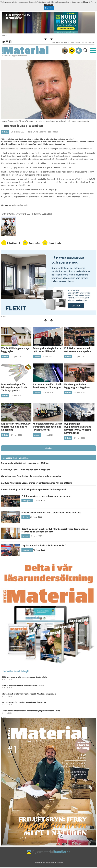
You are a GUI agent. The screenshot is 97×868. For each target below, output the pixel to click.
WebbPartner (60, 862)
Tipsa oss (84, 43)
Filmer (78, 43)
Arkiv (72, 43)
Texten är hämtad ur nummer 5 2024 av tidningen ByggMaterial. (27, 214)
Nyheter (5, 132)
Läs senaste (65, 43)
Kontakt (91, 43)
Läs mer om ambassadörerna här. (15, 205)
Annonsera (56, 43)
